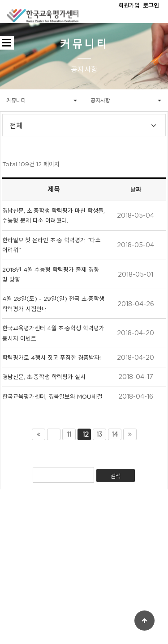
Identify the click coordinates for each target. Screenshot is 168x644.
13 (99, 434)
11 (69, 434)
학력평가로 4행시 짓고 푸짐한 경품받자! (52, 358)
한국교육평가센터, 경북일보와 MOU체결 (52, 396)
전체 (16, 126)
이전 (54, 434)
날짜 (136, 189)
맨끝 (130, 434)
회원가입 (129, 5)
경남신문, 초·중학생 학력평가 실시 (44, 377)
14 (115, 434)
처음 (39, 434)
